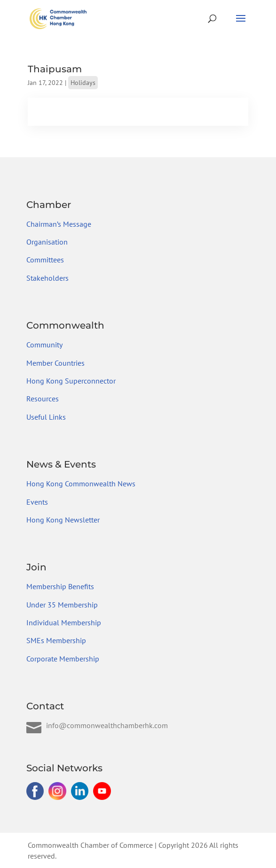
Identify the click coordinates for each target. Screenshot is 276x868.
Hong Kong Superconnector (71, 381)
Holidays (83, 83)
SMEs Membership (56, 640)
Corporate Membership (63, 659)
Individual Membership (64, 622)
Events (37, 502)
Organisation (47, 242)
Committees (45, 260)
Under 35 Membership (62, 605)
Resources (43, 399)
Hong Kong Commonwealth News (81, 484)
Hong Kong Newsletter (63, 520)
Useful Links (46, 417)
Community (44, 345)
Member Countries (55, 363)
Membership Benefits (60, 586)
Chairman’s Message (59, 224)
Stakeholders (47, 278)
